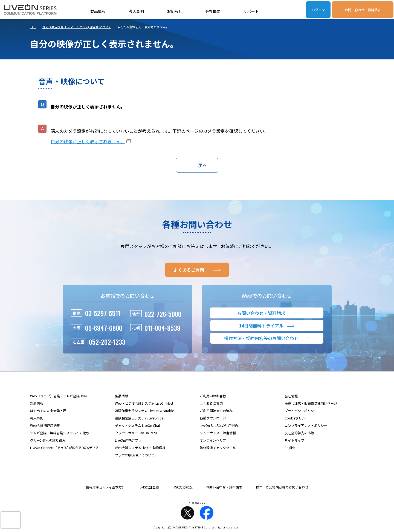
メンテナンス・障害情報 (218, 433)
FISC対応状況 (182, 487)
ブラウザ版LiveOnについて (135, 455)
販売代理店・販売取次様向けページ (311, 403)
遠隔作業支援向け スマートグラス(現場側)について (77, 27)
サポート (251, 11)
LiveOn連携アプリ (128, 440)
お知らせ (175, 11)
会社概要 (213, 11)
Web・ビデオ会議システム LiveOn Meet (144, 403)
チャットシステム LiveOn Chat (137, 425)
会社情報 (291, 396)
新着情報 (37, 403)
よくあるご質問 (211, 403)
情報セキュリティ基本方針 (105, 487)
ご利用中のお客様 (213, 396)
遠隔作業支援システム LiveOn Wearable (144, 411)
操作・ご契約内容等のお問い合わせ (282, 487)
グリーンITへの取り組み (48, 440)
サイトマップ (294, 440)
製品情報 (98, 11)
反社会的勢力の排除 (299, 433)
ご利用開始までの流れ (216, 411)
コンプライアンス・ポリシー (306, 425)
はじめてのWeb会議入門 (48, 411)
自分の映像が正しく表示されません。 (88, 141)
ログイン (318, 10)
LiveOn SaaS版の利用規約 (219, 425)
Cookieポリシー (296, 418)
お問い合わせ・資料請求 (363, 10)
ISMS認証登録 (149, 487)
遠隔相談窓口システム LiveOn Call (140, 418)
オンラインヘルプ (213, 440)
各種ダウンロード (213, 418)
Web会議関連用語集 (45, 425)
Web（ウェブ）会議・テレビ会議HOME (59, 396)
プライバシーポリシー (301, 411)
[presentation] (11, 520)
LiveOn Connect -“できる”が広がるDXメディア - (65, 448)
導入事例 (136, 11)
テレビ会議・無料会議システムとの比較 (60, 433)
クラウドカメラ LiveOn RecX (136, 433)
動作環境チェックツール (218, 448)
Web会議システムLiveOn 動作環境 (140, 448)
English (290, 448)
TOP (33, 27)
